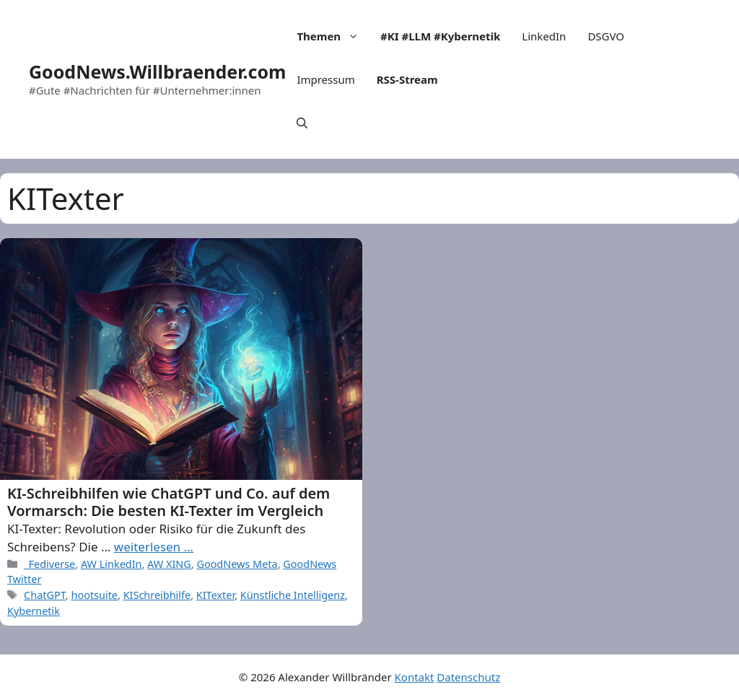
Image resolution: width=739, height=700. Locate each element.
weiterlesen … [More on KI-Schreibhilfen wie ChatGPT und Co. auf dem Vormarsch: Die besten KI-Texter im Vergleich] (154, 547)
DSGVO (606, 36)
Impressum (325, 79)
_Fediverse (49, 564)
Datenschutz (468, 677)
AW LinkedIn (111, 564)
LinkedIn (544, 36)
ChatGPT (45, 595)
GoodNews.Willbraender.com (157, 71)
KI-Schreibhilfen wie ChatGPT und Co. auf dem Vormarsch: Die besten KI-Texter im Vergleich (169, 502)
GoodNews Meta (237, 564)
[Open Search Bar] (302, 123)
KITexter (215, 595)
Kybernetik (34, 611)
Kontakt (415, 677)
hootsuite (94, 595)
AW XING (169, 564)
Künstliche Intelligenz (293, 595)
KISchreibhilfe (157, 595)
